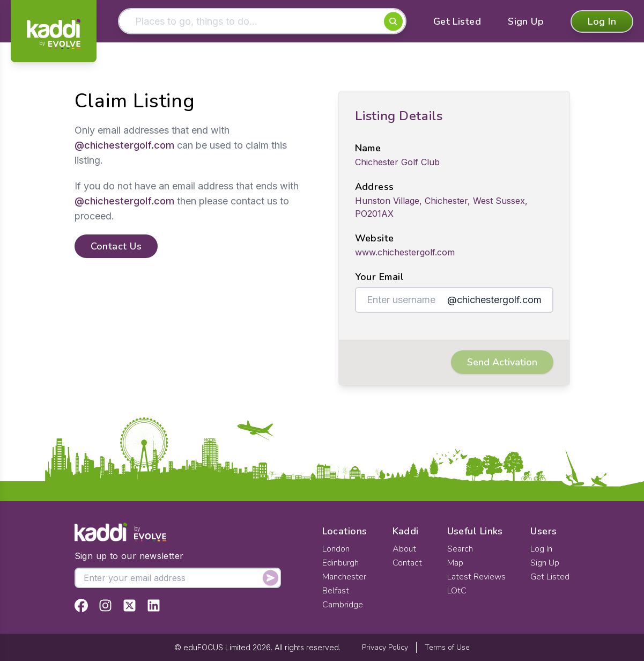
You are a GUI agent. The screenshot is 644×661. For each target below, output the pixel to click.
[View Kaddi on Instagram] (105, 605)
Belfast (336, 591)
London (336, 549)
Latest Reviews (476, 577)
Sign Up (526, 21)
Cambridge (343, 605)
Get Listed (457, 21)
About (404, 549)
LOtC (457, 591)
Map (455, 563)
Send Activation (502, 362)
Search (460, 549)
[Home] (54, 34)
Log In (602, 21)
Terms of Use (447, 647)
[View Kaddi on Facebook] (81, 605)
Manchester (344, 577)
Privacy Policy (385, 647)
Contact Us (116, 246)
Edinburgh (340, 563)
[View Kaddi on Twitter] (129, 605)
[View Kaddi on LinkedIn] (154, 605)
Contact (407, 563)
